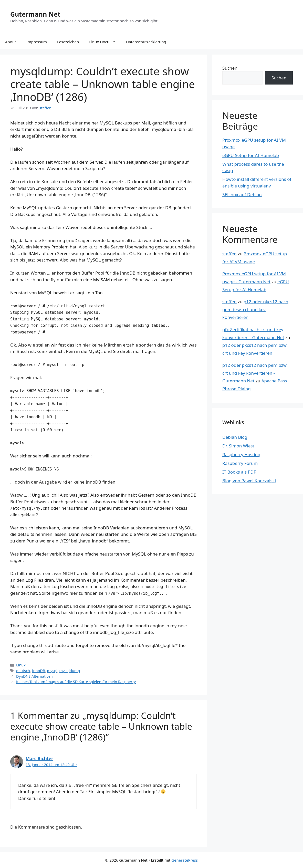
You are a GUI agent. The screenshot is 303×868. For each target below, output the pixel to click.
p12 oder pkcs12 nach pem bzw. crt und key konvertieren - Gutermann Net (255, 373)
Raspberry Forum (240, 463)
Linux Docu (105, 42)
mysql (52, 671)
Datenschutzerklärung (146, 42)
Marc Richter (39, 759)
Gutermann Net (35, 14)
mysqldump (70, 671)
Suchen (230, 68)
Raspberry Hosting (241, 454)
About (11, 42)
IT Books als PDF (239, 472)
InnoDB (39, 671)
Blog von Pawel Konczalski (249, 481)
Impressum (37, 42)
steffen (229, 254)
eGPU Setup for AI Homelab (251, 155)
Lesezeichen (68, 42)
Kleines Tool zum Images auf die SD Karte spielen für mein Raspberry (76, 682)
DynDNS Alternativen (34, 676)
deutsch (23, 671)
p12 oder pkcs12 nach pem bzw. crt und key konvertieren (255, 309)
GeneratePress (185, 860)
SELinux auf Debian (242, 195)
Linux (21, 665)
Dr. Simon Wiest (238, 446)
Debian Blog (235, 437)
